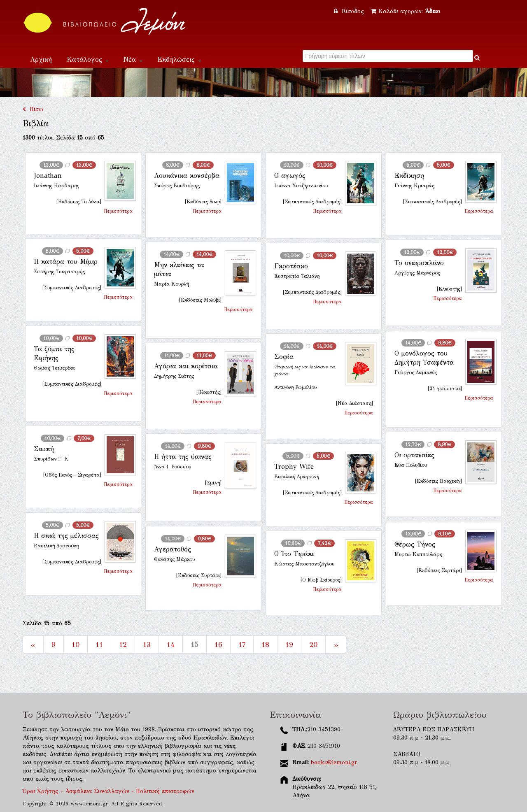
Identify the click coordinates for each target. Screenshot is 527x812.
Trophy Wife (294, 466)
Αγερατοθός (173, 549)
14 (171, 644)
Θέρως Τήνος (415, 544)
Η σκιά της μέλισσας (66, 536)
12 (123, 644)
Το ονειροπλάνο (419, 263)
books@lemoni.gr (334, 762)
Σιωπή (44, 449)
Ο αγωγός (290, 176)
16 (218, 644)
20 (313, 644)
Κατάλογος (88, 59)
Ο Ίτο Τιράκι (294, 554)
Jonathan (48, 176)
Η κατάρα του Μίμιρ (66, 262)
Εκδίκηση (409, 176)
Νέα (133, 59)
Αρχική (41, 59)
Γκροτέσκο (291, 266)
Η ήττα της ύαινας (183, 457)
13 (147, 644)
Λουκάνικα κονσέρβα (187, 176)
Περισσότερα (118, 211)
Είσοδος (350, 11)
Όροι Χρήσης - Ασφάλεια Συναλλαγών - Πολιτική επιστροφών (108, 791)
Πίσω (33, 109)
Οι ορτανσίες (414, 455)
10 (76, 644)
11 (99, 644)
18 (265, 644)
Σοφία (284, 357)
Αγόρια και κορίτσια (186, 366)
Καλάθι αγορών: (406, 11)
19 (289, 644)
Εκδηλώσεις (179, 59)
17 (242, 644)
